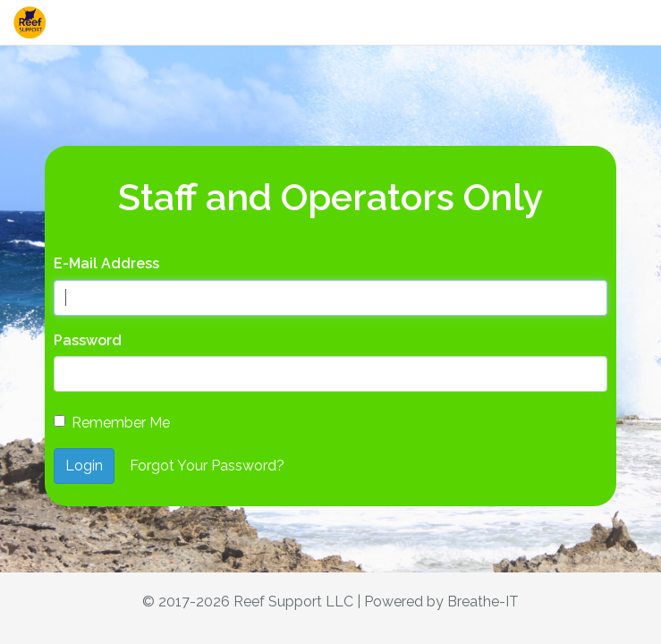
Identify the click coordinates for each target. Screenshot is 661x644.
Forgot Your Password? (207, 466)
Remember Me (112, 423)
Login (84, 466)
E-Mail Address (106, 263)
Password (88, 340)
